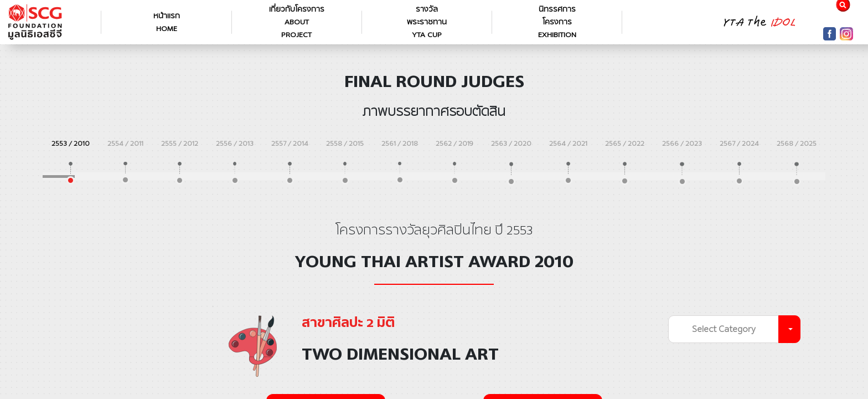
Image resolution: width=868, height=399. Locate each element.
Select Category (724, 329)
